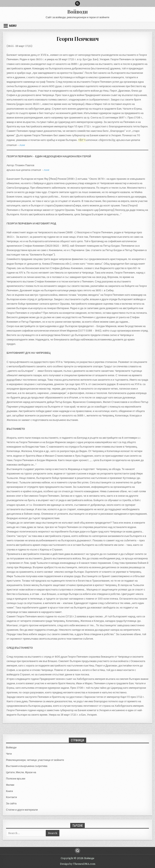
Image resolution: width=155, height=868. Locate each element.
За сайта (11, 803)
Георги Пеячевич (78, 39)
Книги (9, 791)
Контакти (12, 797)
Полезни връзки (16, 779)
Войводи (77, 12)
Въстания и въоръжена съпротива (27, 766)
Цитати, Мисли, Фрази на (21, 772)
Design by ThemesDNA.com (78, 864)
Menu (13, 26)
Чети (9, 754)
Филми (10, 785)
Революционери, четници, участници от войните (35, 760)
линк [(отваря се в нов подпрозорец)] (47, 170)
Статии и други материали (22, 810)
